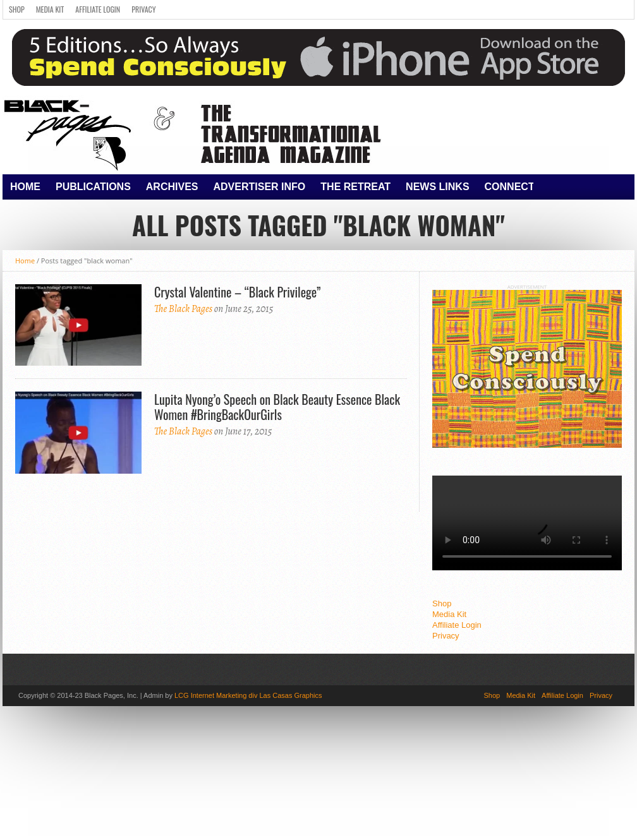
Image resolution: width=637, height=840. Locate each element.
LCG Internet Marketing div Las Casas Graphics (248, 695)
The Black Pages (183, 309)
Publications (93, 187)
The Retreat (355, 187)
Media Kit (50, 9)
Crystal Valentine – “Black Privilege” (238, 292)
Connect (510, 187)
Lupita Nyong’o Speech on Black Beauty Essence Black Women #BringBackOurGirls (277, 407)
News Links (437, 187)
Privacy (143, 9)
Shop (17, 9)
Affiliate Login (98, 9)
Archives (172, 187)
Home (25, 187)
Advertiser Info (260, 187)
